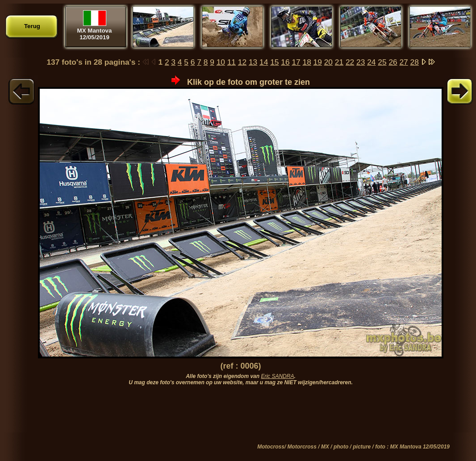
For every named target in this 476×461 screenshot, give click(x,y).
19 (318, 62)
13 (253, 62)
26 (393, 62)
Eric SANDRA (277, 376)
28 (415, 62)
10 (221, 62)
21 (339, 62)
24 (371, 62)
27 (403, 62)
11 (232, 62)
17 (296, 62)
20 (328, 62)
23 (361, 62)
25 (382, 62)
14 (264, 62)
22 (350, 62)
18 (307, 62)
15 (274, 62)
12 (242, 62)
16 (285, 62)
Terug (32, 26)
